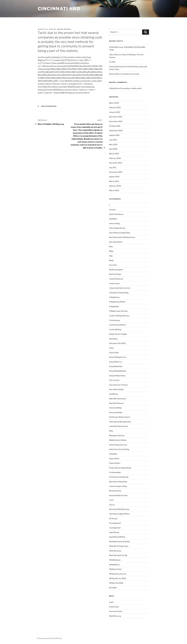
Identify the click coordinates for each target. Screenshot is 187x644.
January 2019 (114, 112)
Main (111, 431)
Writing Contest (115, 569)
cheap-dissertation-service (120, 288)
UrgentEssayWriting (117, 537)
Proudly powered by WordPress (49, 638)
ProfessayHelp (115, 472)
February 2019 (115, 107)
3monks (112, 210)
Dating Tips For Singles (118, 334)
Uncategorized (49, 106)
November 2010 (116, 172)
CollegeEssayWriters (117, 302)
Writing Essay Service (118, 574)
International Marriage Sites (120, 422)
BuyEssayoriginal (116, 270)
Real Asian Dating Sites (118, 482)
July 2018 (113, 140)
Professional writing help (119, 477)
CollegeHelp (114, 306)
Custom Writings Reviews (119, 316)
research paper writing (118, 486)
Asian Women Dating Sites (120, 233)
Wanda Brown (64, 29)
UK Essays (113, 518)
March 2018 (114, 154)
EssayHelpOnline (116, 366)
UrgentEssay (114, 532)
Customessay (115, 320)
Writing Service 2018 (117, 578)
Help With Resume (116, 403)
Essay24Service (116, 362)
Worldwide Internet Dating (119, 541)
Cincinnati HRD (59, 9)
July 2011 (113, 167)
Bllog (111, 251)
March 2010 (114, 181)
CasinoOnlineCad (116, 279)
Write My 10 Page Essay (119, 546)
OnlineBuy (113, 454)
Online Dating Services (118, 445)
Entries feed (114, 607)
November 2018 (116, 121)
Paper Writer (114, 459)
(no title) (112, 62)
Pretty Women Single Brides (120, 468)
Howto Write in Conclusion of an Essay (124, 74)
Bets (111, 246)
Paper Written (115, 463)
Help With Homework (118, 399)
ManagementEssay (117, 435)
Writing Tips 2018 (116, 583)
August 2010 (114, 177)
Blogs (111, 260)
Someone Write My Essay (119, 509)
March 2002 (114, 190)
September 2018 (116, 130)
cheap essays (114, 283)
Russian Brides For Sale (118, 495)
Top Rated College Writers (119, 514)
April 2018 (113, 149)
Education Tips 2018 (117, 343)
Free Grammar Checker (118, 385)
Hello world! (137, 88)
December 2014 (116, 163)
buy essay (113, 265)
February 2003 (115, 186)
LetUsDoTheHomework (118, 426)
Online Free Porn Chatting (119, 449)
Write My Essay (115, 551)
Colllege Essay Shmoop (118, 311)
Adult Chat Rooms (116, 214)
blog (111, 256)
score (111, 500)
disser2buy (113, 339)
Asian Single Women (117, 228)
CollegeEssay (114, 297)
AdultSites (113, 219)
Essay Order (114, 353)
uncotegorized (115, 528)
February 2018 (115, 158)
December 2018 (116, 117)
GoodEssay (114, 394)
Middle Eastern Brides (118, 440)
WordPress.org (115, 616)
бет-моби (113, 588)
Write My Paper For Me (118, 555)
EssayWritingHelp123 (118, 371)
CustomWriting (115, 329)
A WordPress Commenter (119, 88)
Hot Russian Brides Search (120, 417)
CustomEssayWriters (118, 325)
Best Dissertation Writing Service (122, 237)
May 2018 (113, 144)
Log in (111, 602)
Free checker (114, 380)
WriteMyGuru (114, 565)
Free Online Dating (116, 389)
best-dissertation (116, 242)
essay (111, 348)
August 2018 (114, 135)
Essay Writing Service (118, 357)
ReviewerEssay (115, 491)
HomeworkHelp (115, 408)
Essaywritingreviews (117, 376)
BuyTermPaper (115, 274)
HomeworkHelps (116, 412)
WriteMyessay (115, 560)
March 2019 (114, 103)
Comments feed (116, 611)
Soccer (112, 505)
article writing (114, 223)
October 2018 (115, 126)
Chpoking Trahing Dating (119, 293)
